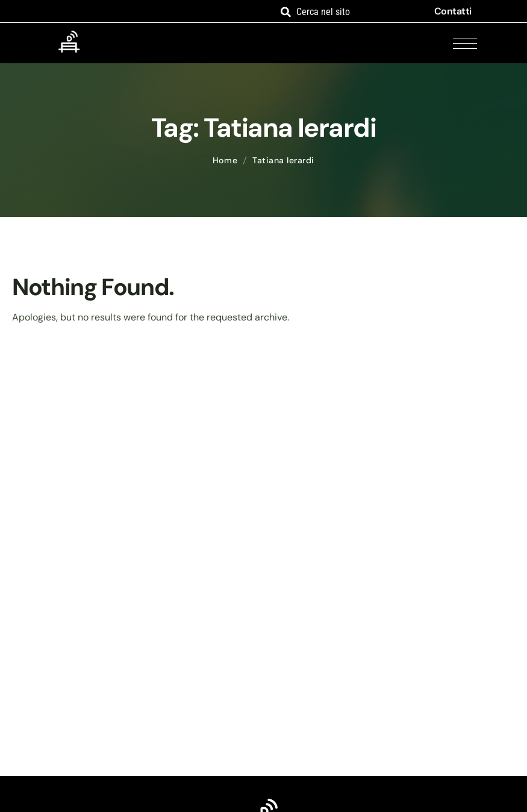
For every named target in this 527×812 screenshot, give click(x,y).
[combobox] (349, 12)
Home (225, 160)
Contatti (453, 11)
